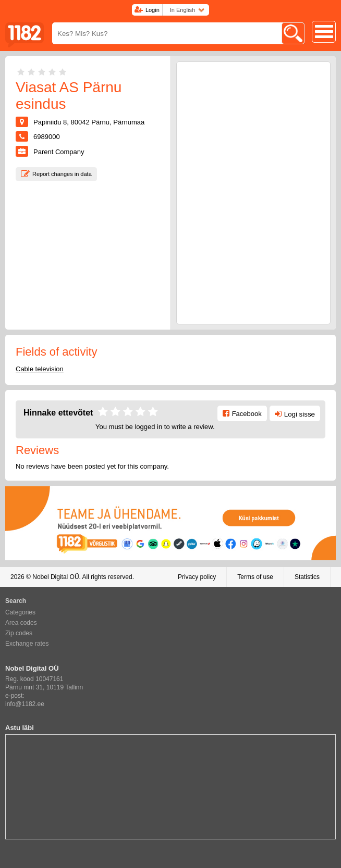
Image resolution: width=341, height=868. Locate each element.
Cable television (40, 369)
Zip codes (19, 633)
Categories (20, 612)
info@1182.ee (25, 704)
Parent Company (59, 152)
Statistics (307, 577)
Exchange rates (27, 644)
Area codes (21, 623)
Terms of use (255, 577)
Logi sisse (300, 414)
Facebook (247, 414)
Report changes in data (62, 174)
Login (153, 10)
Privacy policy (197, 577)
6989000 (47, 137)
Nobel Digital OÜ (56, 577)
